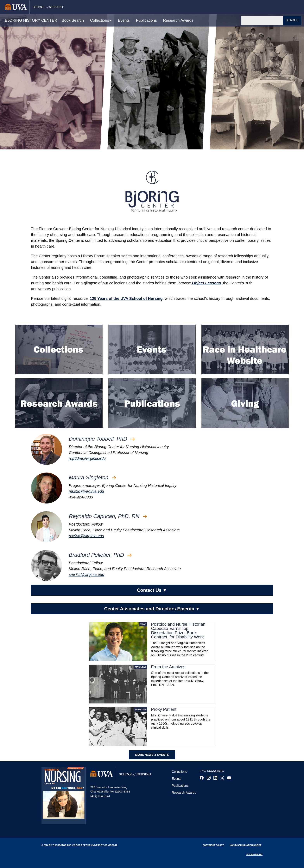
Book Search (73, 20)
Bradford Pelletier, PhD (100, 555)
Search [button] (292, 20)
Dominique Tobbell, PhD (102, 439)
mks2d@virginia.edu (86, 491)
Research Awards (178, 20)
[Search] (262, 20)
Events (124, 20)
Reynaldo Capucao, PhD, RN (108, 516)
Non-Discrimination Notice (246, 845)
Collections (179, 772)
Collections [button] (100, 20)
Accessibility (254, 854)
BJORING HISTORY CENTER (31, 20)
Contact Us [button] (152, 590)
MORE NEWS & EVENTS (152, 755)
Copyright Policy (213, 845)
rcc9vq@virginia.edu (86, 536)
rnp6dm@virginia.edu (87, 458)
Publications (146, 20)
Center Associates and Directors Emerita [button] (152, 609)
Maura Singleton (92, 477)
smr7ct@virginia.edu (87, 575)
